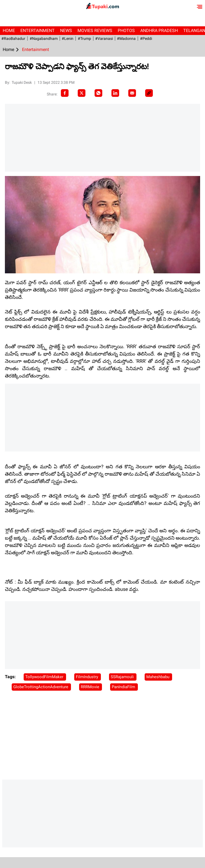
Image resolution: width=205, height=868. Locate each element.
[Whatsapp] (98, 93)
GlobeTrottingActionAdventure (41, 687)
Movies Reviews (95, 31)
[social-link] (149, 93)
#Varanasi (103, 39)
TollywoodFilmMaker (45, 677)
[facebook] (65, 93)
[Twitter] (82, 93)
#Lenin (67, 39)
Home (9, 31)
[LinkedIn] (115, 93)
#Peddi (145, 39)
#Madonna (126, 39)
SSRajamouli (123, 677)
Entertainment (38, 31)
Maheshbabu (158, 677)
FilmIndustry (88, 677)
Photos (126, 31)
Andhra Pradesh (159, 31)
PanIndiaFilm (124, 687)
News (66, 31)
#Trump (84, 39)
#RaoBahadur (13, 39)
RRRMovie (91, 687)
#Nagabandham (43, 39)
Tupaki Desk (22, 82)
